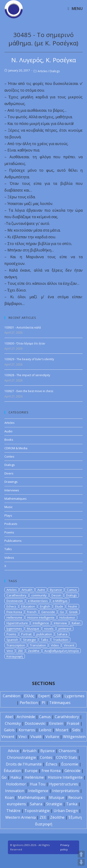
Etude (59, 606)
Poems (9, 532)
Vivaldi (36, 737)
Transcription (16, 645)
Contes (9, 456)
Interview (60, 623)
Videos (9, 558)
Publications (13, 541)
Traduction (61, 640)
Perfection (29, 703)
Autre (41, 590)
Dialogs (55, 71)
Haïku (16, 777)
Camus (72, 590)
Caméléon (11, 696)
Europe (31, 771)
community (39, 595)
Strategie (29, 640)
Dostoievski (15, 601)
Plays (8, 515)
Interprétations (66, 791)
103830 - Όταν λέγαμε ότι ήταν (25, 343)
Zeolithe (34, 651)
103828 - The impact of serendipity (27, 375)
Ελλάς (29, 696)
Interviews (12, 490)
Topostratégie (37, 811)
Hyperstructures (64, 784)
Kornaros (27, 730)
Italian (76, 623)
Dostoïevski (35, 723)
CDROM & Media (16, 448)
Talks (8, 549)
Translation (38, 645)
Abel (9, 717)
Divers (9, 473)
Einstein (56, 723)
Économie (70, 764)
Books (9, 440)
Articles (42, 71)
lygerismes (14, 629)
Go (62, 612)
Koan (9, 797)
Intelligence (41, 623)
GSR (57, 696)
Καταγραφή (15, 656)
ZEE (20, 651)
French (32, 612)
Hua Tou (38, 784)
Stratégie (54, 804)
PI (43, 703)
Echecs (11, 606)
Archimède (26, 717)
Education (28, 606)
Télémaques (60, 703)
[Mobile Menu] (75, 9)
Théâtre (13, 811)
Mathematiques (16, 499)
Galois (9, 730)
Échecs (52, 764)
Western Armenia (21, 817)
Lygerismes (74, 696)
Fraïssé (73, 723)
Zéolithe (57, 817)
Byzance (56, 590)
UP (81, 854)
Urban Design (66, 811)
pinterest (65, 629)
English (45, 606)
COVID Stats (67, 757)
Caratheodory (16, 595)
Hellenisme (14, 617)
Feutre (72, 606)
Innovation (15, 791)
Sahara (62, 634)
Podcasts (11, 524)
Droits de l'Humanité (24, 764)
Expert (44, 696)
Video (55, 645)
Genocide (48, 612)
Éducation (12, 771)
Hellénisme (34, 777)
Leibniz (45, 730)
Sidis (76, 730)
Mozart (62, 730)
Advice (13, 751)
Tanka (72, 804)
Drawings (11, 482)
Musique (33, 629)
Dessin (56, 595)
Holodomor (67, 617)
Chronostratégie (21, 757)
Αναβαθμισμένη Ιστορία (61, 651)
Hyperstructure (17, 623)
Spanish (12, 640)
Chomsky (13, 723)
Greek (73, 612)
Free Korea (14, 612)
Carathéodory (67, 717)
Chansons (67, 751)
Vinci (10, 651)
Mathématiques (32, 797)
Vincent (69, 645)
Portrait (26, 634)
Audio (8, 431)
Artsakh (27, 590)
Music (8, 507)
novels (49, 629)
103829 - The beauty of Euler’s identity (29, 359)
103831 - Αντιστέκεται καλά (23, 327)
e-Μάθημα (60, 601)
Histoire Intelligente (41, 617)
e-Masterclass (38, 601)
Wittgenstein (74, 737)
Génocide (72, 771)
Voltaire (52, 737)
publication (44, 634)
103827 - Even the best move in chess (29, 391)
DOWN (81, 862)
